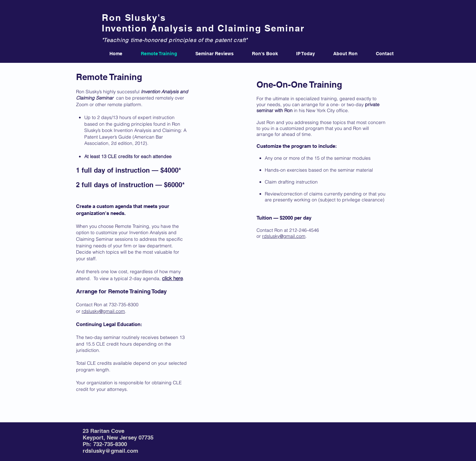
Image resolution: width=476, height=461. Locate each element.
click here (172, 278)
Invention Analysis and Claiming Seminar (203, 28)
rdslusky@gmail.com (103, 311)
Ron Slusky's (134, 18)
